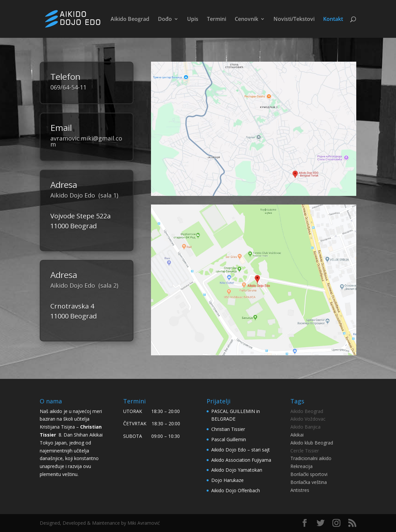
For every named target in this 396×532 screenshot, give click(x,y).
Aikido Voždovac (308, 419)
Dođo (165, 20)
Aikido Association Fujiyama (241, 460)
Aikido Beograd (130, 20)
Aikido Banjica (305, 427)
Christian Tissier (228, 429)
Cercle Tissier (305, 451)
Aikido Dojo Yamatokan (237, 470)
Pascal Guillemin (229, 439)
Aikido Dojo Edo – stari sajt (241, 450)
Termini (217, 20)
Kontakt (333, 20)
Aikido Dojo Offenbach (236, 490)
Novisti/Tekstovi (294, 20)
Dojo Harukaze (227, 480)
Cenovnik (247, 20)
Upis (193, 20)
